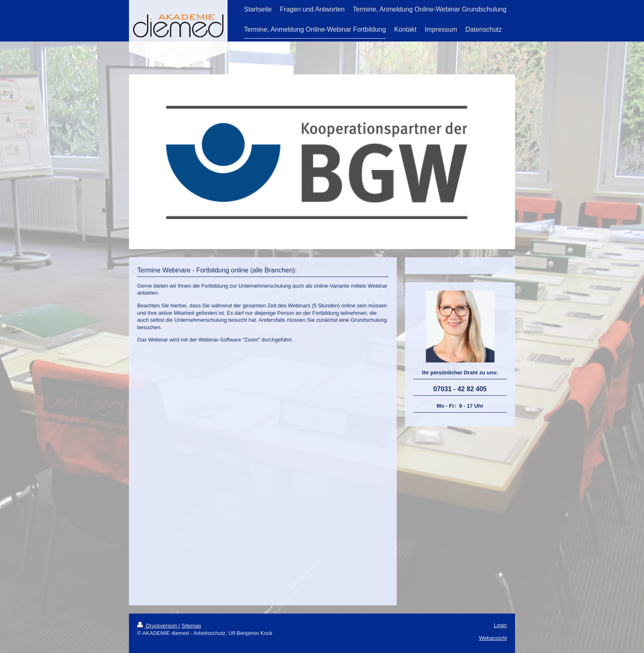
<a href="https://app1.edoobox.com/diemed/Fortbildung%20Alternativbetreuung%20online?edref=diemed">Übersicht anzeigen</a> (263, 472)
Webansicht (493, 638)
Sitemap (191, 626)
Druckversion (158, 626)
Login (500, 625)
